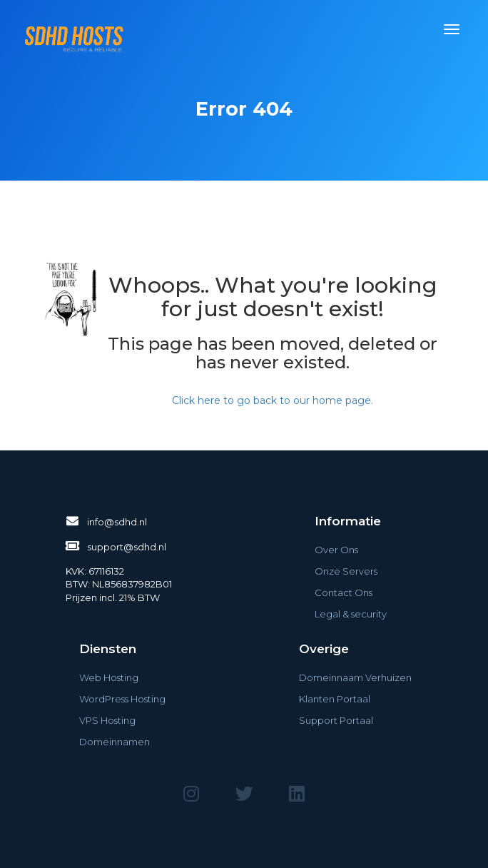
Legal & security (351, 614)
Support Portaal (336, 720)
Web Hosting (109, 677)
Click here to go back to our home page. (273, 400)
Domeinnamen (115, 742)
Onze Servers (346, 571)
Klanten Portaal (335, 699)
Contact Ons (344, 592)
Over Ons (336, 550)
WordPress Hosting (122, 699)
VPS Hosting (107, 720)
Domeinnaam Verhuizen (355, 677)
